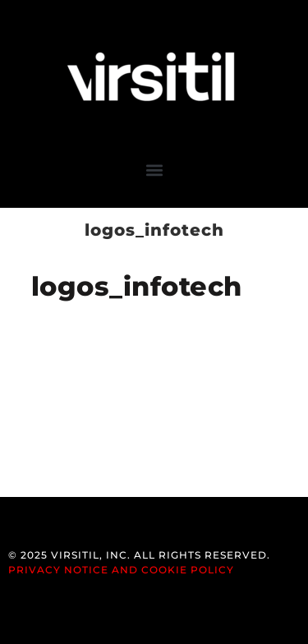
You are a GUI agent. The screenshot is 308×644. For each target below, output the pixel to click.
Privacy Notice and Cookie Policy (121, 570)
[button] (154, 170)
